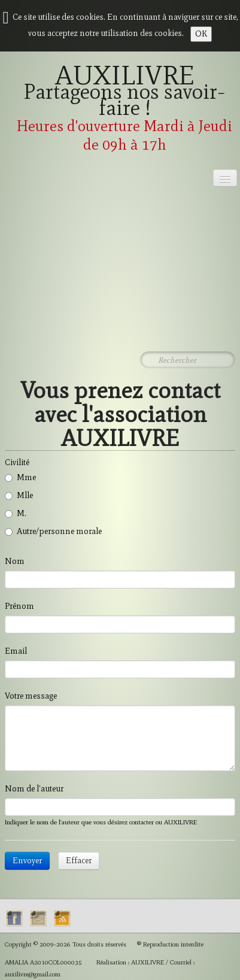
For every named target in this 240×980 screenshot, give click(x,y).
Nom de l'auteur (34, 789)
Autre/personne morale (53, 531)
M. (16, 513)
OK (201, 34)
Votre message (31, 696)
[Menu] (225, 178)
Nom (15, 561)
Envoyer (27, 861)
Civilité (17, 462)
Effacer (79, 861)
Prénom (19, 606)
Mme (20, 477)
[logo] (120, 112)
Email (16, 651)
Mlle (19, 495)
